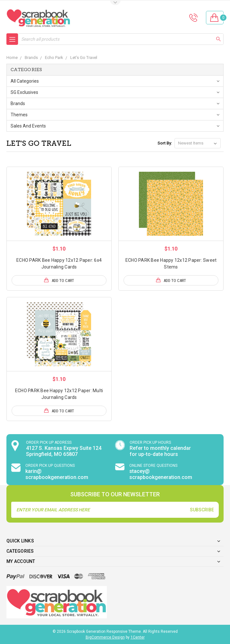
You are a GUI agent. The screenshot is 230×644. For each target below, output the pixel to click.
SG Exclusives (24, 92)
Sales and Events (28, 126)
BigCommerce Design (105, 637)
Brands (18, 103)
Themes (19, 115)
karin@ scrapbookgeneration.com (57, 474)
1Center (138, 637)
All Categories (25, 81)
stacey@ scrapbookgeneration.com (161, 474)
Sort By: (165, 143)
